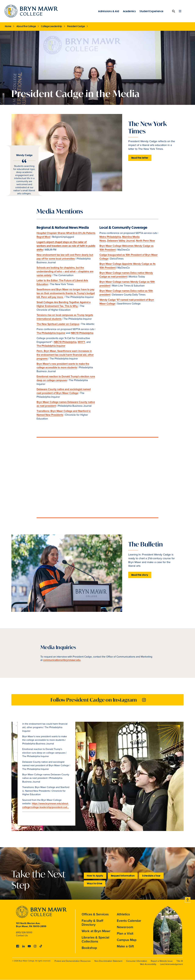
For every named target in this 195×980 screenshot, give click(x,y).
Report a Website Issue (162, 961)
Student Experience (151, 11)
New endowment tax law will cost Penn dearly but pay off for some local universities (65, 257)
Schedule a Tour (151, 876)
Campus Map (127, 940)
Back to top (188, 899)
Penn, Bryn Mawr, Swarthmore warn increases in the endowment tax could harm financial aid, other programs (65, 355)
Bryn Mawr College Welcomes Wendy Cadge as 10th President (127, 248)
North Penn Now (145, 241)
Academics (129, 11)
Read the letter (140, 158)
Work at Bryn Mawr (96, 931)
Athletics (123, 914)
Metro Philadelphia (110, 237)
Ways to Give (95, 883)
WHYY (81, 342)
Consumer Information (137, 961)
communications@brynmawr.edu (62, 660)
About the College (26, 26)
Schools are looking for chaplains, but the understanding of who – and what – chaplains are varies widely (65, 271)
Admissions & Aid (109, 11)
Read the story (140, 575)
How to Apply (95, 876)
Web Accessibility (148, 964)
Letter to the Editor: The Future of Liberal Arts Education (62, 282)
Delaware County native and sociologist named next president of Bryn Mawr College (64, 391)
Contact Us (22, 935)
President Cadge (76, 26)
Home (8, 26)
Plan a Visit (125, 933)
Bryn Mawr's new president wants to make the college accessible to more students (63, 366)
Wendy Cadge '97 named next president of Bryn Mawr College (127, 302)
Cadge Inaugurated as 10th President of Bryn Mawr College (129, 257)
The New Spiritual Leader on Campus (58, 324)
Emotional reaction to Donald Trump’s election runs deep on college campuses (66, 378)
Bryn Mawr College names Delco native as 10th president (126, 293)
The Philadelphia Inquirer (51, 333)
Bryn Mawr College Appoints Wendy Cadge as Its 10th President (128, 266)
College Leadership (51, 26)
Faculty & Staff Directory (92, 923)
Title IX (180, 961)
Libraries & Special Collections (95, 939)
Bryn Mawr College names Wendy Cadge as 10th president (127, 284)
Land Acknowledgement (171, 964)
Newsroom (125, 927)
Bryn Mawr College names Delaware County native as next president (66, 404)
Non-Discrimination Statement (108, 961)
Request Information (123, 876)
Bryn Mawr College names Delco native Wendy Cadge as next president (126, 275)
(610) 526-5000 (24, 932)
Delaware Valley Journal (121, 241)
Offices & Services (95, 914)
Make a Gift (125, 946)
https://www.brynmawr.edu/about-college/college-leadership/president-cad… (46, 805)
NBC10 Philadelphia (82, 333)
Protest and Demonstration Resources (73, 961)
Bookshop (89, 948)
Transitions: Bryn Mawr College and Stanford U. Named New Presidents (64, 413)
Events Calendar (129, 921)
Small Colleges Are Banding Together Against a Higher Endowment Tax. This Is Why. (64, 304)
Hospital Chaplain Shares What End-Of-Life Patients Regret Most (66, 235)
